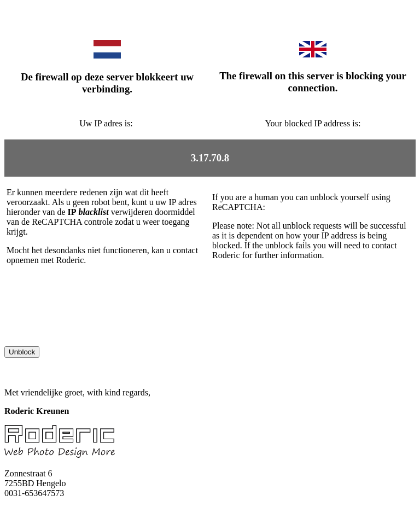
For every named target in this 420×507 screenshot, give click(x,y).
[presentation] (87, 325)
